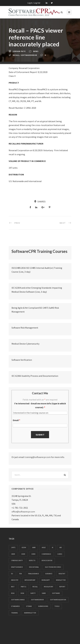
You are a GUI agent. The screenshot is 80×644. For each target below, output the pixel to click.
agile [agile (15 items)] (44, 547)
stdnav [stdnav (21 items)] (29, 606)
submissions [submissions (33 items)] (43, 606)
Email (16, 420)
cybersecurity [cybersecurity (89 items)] (17, 560)
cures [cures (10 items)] (60, 554)
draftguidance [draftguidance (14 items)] (17, 567)
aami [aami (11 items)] (34, 547)
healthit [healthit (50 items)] (62, 574)
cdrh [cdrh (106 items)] (33, 554)
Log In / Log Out (34, 3)
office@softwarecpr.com (23, 512)
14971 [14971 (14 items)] (13, 547)
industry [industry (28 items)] (15, 580)
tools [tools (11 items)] (57, 606)
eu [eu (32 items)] (12, 574)
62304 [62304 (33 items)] (24, 547)
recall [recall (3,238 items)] (35, 587)
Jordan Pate (19, 51)
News (36, 51)
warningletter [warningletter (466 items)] (30, 613)
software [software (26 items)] (56, 593)
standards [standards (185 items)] (15, 606)
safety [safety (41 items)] (33, 593)
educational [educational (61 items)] (34, 567)
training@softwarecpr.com (38, 457)
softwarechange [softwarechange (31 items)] (18, 600)
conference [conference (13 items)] (46, 554)
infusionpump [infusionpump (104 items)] (30, 580)
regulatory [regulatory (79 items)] (48, 587)
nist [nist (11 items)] (13, 587)
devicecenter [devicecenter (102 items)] (47, 560)
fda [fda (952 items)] (21, 574)
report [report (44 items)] (62, 587)
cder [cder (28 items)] (23, 554)
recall (16, 55)
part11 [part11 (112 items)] (24, 587)
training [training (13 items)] (14, 613)
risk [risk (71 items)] (13, 593)
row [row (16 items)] (22, 593)
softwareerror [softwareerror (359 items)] (37, 600)
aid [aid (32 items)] (61, 547)
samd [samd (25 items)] (44, 593)
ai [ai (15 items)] (53, 547)
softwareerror (29, 55)
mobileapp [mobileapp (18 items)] (46, 580)
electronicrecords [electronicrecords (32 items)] (53, 567)
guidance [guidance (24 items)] (49, 574)
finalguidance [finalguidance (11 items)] (34, 574)
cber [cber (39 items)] (13, 554)
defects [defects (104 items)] (32, 560)
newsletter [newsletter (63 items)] (61, 580)
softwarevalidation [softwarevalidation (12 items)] (58, 600)
